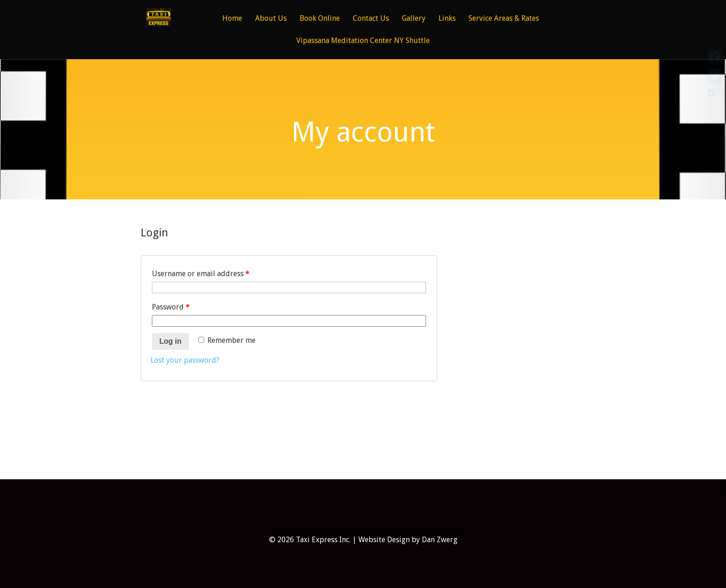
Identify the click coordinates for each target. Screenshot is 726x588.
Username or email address (201, 274)
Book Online (320, 19)
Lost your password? (185, 360)
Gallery (414, 19)
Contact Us (371, 19)
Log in (170, 341)
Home (232, 19)
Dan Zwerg (440, 540)
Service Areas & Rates (504, 19)
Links (447, 19)
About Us (271, 19)
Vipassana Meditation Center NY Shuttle (363, 41)
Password (171, 307)
